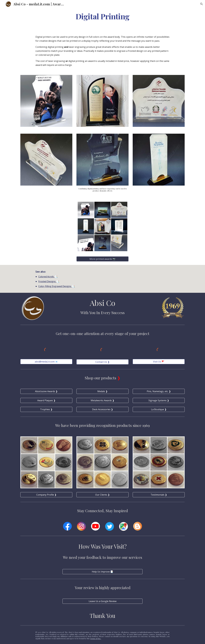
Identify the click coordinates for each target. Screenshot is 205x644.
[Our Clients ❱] (102, 495)
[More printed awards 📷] (102, 259)
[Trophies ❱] (46, 409)
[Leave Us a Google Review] (102, 601)
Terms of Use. (96, 638)
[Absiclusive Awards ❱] (46, 391)
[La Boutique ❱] (159, 409)
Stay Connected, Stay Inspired (102, 511)
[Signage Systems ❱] (159, 400)
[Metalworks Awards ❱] (102, 400)
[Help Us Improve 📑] (102, 572)
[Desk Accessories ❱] (102, 409)
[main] (102, 16)
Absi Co (102, 303)
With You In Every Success (102, 313)
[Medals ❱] (102, 391)
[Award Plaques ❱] (46, 400)
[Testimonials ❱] (159, 495)
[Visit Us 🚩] (159, 362)
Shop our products (101, 378)
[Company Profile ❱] (46, 495)
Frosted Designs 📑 (49, 281)
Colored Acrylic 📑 (48, 277)
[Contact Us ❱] (102, 362)
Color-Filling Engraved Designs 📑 (56, 286)
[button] (202, 4)
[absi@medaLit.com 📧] (46, 362)
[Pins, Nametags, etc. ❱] (159, 391)
